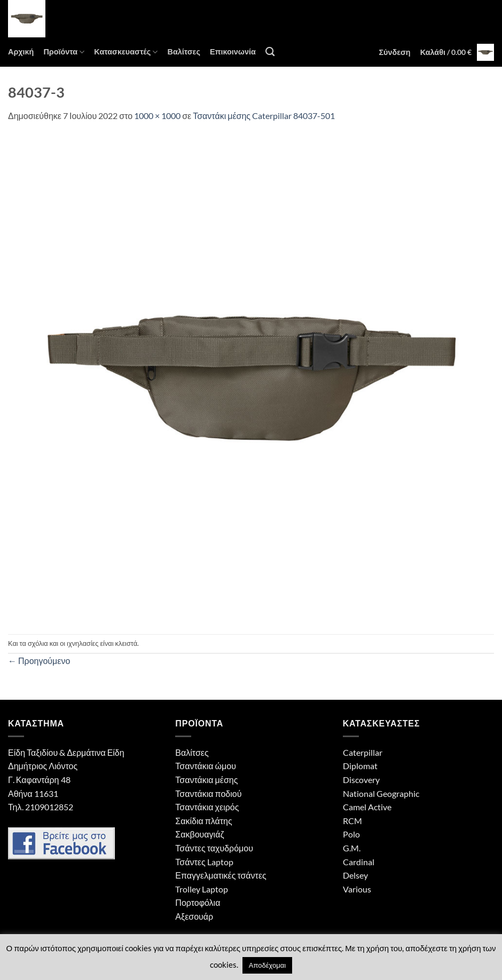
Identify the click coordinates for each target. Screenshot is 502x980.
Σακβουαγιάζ (199, 834)
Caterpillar (363, 752)
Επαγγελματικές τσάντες (221, 875)
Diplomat (360, 766)
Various (357, 889)
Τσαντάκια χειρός (207, 807)
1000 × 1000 (157, 116)
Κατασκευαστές (126, 52)
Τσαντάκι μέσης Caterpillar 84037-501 (264, 116)
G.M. (352, 848)
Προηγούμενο (39, 661)
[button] (394, 52)
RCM (352, 821)
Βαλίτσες (183, 52)
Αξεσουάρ (194, 916)
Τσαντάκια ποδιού (208, 793)
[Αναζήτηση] (270, 52)
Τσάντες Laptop (204, 862)
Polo (351, 834)
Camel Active (367, 807)
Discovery (361, 780)
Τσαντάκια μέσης (206, 780)
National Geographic (381, 793)
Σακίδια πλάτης (203, 821)
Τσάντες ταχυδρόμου (214, 848)
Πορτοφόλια (198, 902)
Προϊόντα (64, 52)
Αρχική (21, 52)
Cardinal (359, 862)
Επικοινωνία (233, 52)
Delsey (355, 875)
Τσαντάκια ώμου (206, 766)
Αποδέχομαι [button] (267, 965)
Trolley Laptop (202, 889)
